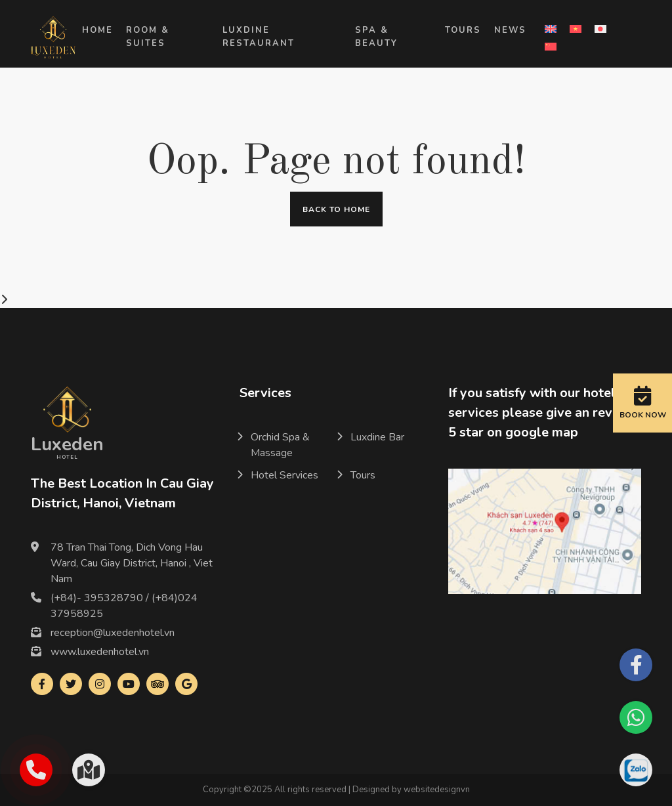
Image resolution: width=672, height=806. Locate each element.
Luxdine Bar (377, 437)
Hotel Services (284, 475)
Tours (463, 30)
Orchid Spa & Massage (280, 445)
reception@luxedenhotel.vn (113, 633)
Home (97, 30)
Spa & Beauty (376, 37)
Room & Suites (148, 37)
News (510, 30)
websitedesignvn (437, 790)
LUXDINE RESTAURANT (259, 37)
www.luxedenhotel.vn (100, 652)
